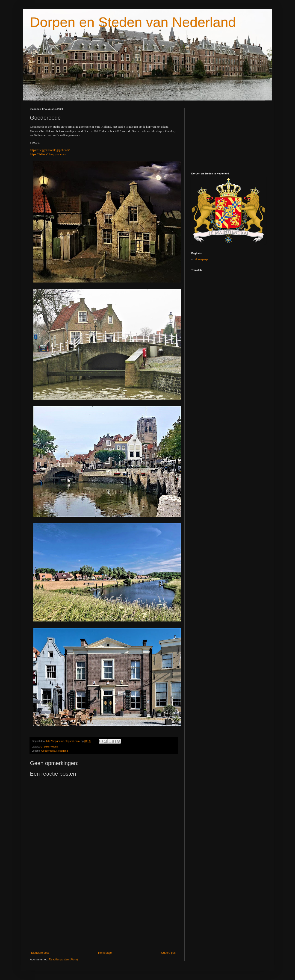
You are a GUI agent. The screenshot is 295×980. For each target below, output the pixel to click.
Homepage (105, 953)
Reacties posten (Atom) (63, 959)
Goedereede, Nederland (55, 751)
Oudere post (169, 953)
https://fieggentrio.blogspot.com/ (50, 150)
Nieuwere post (40, 953)
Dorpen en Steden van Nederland (133, 22)
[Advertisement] (104, 913)
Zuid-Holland (51, 747)
